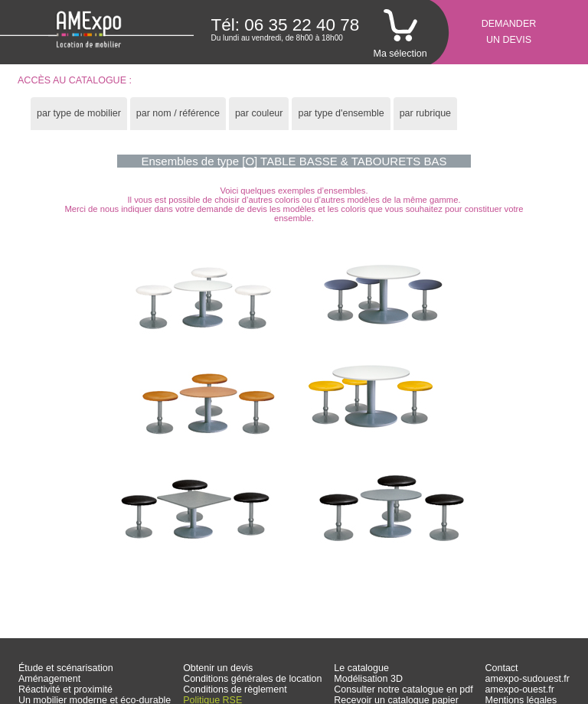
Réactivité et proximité (65, 689)
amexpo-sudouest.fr (528, 679)
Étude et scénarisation (66, 668)
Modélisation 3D (368, 679)
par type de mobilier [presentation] (79, 113)
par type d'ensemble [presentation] (341, 113)
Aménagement (49, 679)
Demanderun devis (509, 32)
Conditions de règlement (235, 689)
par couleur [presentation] (259, 113)
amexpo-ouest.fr (520, 689)
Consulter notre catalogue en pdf (403, 689)
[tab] (79, 114)
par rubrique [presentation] (425, 113)
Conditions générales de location (252, 679)
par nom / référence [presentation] (178, 113)
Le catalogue (361, 668)
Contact (502, 668)
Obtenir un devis (218, 668)
